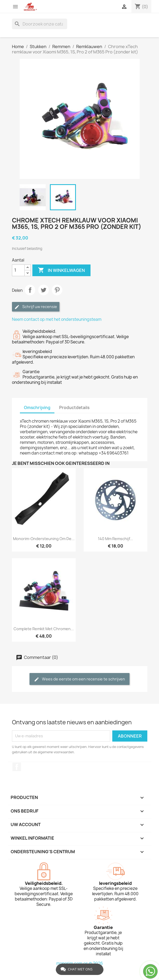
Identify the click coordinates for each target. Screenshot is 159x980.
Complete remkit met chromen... (44, 629)
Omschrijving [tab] (37, 408)
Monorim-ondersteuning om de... (44, 539)
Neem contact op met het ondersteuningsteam (57, 319)
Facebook (17, 767)
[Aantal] (18, 270)
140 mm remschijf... (115, 539)
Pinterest (57, 290)
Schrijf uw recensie (36, 307)
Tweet (44, 290)
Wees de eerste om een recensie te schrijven (79, 679)
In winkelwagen (61, 270)
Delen (30, 290)
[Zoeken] (40, 24)
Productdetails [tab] (74, 408)
